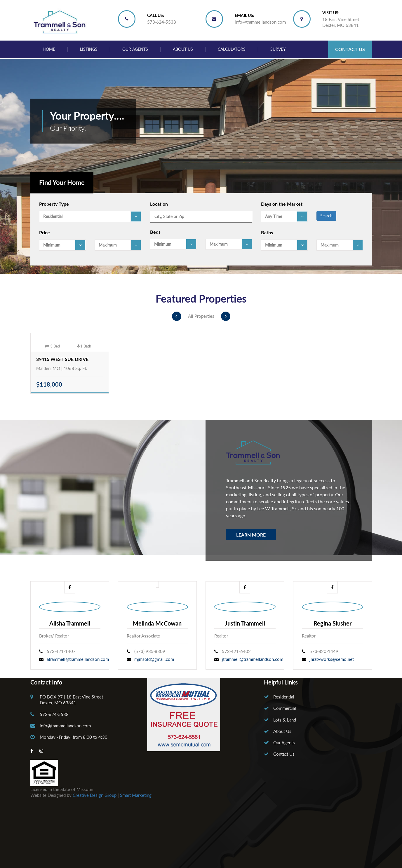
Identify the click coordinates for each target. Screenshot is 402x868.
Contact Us (350, 49)
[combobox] (90, 216)
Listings (89, 49)
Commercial (285, 708)
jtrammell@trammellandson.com (253, 659)
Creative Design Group (95, 795)
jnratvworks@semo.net (332, 659)
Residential (284, 697)
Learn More (251, 535)
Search (326, 216)
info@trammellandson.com (260, 22)
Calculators (232, 49)
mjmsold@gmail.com (154, 659)
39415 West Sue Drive (62, 359)
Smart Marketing (136, 795)
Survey (278, 49)
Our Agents (135, 49)
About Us (183, 49)
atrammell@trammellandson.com (78, 659)
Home (49, 49)
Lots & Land (285, 720)
